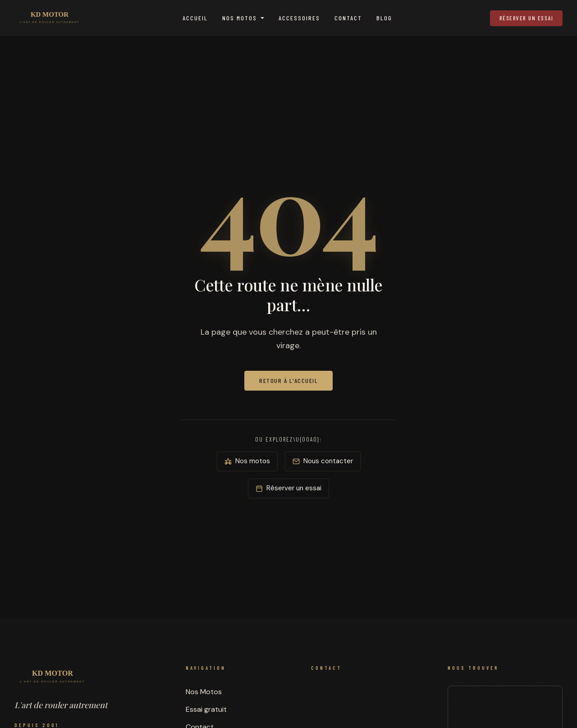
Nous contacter (323, 461)
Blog (384, 18)
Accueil (195, 18)
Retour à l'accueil (288, 380)
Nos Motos (240, 18)
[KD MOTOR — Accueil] (50, 18)
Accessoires (299, 18)
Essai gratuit (206, 709)
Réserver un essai (527, 18)
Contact (348, 18)
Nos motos (247, 461)
